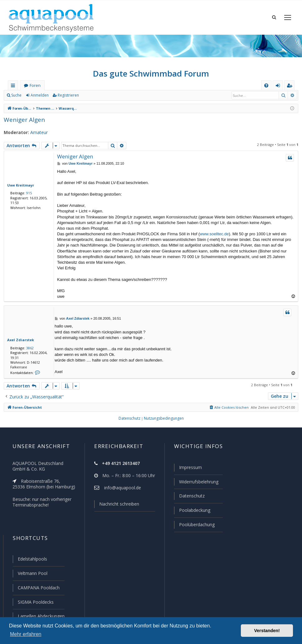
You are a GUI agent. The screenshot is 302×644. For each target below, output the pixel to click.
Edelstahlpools (32, 560)
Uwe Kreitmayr (19, 187)
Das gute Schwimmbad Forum (151, 75)
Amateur (36, 134)
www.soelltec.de (214, 235)
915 (28, 195)
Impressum (188, 470)
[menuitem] (266, 87)
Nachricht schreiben (117, 507)
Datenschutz (189, 498)
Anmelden (39, 97)
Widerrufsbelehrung (196, 484)
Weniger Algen (23, 121)
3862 (29, 349)
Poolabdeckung (192, 512)
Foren (35, 87)
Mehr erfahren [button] (26, 634)
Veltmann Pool (32, 574)
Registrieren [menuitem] (291, 88)
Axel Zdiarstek (19, 342)
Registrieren (67, 97)
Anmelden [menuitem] (279, 88)
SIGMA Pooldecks (35, 602)
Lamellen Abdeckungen (41, 616)
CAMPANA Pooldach (38, 588)
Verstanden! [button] (267, 631)
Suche (17, 97)
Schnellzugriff (14, 88)
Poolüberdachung (194, 526)
